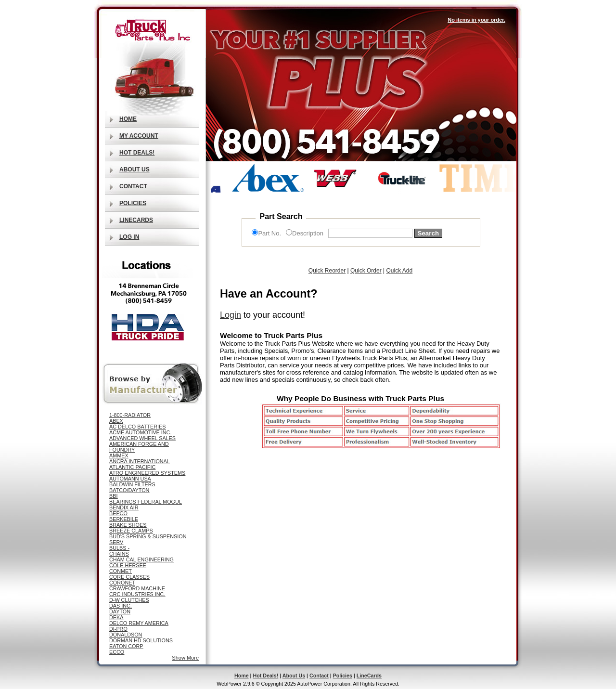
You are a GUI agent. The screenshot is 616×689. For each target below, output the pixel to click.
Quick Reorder (327, 271)
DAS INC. (121, 606)
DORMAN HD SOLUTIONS (141, 640)
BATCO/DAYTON (129, 490)
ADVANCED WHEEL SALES (142, 438)
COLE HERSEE (128, 565)
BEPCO (118, 513)
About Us (135, 169)
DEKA (116, 617)
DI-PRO (118, 629)
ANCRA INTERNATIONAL (140, 461)
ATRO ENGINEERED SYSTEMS (147, 473)
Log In (129, 237)
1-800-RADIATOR (130, 415)
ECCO (117, 652)
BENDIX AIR (124, 507)
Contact (133, 186)
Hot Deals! (137, 153)
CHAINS (119, 554)
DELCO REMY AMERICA (139, 623)
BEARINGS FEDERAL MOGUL (146, 502)
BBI (113, 496)
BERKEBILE (124, 519)
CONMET (121, 571)
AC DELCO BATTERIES (137, 427)
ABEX (116, 421)
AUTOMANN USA (130, 479)
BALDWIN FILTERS (132, 484)
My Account (139, 136)
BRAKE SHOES (128, 525)
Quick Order (366, 271)
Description (308, 233)
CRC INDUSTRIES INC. (137, 594)
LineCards (136, 220)
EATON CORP (126, 646)
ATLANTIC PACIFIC (132, 467)
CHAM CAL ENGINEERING (141, 559)
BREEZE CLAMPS (131, 531)
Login (231, 315)
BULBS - (119, 548)
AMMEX (119, 455)
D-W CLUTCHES (129, 600)
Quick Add (399, 271)
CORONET (122, 583)
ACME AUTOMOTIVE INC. (140, 432)
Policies (133, 203)
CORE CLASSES (129, 577)
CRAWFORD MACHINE (137, 588)
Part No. (269, 233)
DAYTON (120, 611)
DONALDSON (126, 635)
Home (128, 119)
